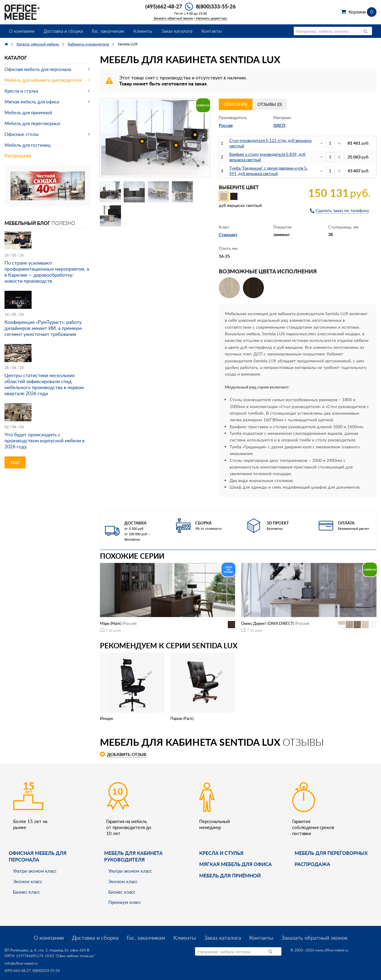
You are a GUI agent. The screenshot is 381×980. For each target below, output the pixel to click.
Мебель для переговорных (32, 123)
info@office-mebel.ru (21, 963)
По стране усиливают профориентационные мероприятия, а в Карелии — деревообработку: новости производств (47, 272)
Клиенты (143, 31)
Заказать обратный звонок (173, 18)
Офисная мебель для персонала (38, 69)
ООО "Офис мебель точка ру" (70, 956)
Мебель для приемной (28, 112)
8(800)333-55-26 (216, 6)
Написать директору (212, 18)
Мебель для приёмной (230, 876)
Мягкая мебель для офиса (32, 102)
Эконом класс (28, 881)
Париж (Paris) (182, 718)
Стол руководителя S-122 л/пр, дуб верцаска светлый (270, 143)
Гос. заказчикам (108, 31)
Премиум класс (125, 902)
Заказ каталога (177, 31)
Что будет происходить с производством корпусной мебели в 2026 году (45, 441)
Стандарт (228, 234)
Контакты (212, 31)
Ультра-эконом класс (35, 871)
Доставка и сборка (63, 31)
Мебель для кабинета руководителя (43, 80)
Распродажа (18, 156)
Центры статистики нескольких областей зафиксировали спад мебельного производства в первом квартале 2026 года (44, 384)
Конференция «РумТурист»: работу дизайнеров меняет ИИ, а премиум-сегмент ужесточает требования (44, 328)
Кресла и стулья (21, 91)
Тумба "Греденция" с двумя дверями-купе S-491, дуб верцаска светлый (269, 171)
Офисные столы (22, 134)
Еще (15, 462)
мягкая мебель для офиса (235, 864)
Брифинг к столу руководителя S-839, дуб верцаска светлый (267, 157)
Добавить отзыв (127, 754)
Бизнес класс (26, 892)
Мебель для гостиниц (28, 145)
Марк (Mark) (111, 623)
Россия (226, 125)
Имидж (107, 718)
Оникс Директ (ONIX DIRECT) (268, 623)
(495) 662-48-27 (18, 971)
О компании (22, 31)
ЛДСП (279, 125)
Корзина (362, 12)
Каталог (16, 58)
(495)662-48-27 (164, 6)
